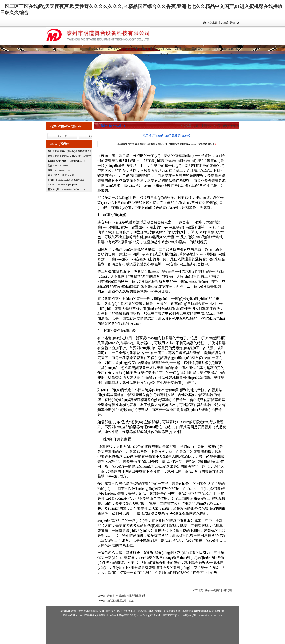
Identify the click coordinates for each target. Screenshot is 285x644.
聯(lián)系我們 (231, 50)
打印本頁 (198, 590)
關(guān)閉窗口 (213, 590)
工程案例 (198, 49)
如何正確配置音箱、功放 (121, 601)
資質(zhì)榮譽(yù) (147, 50)
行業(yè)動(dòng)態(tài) (227, 126)
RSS (206, 611)
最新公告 (62, 136)
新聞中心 (181, 49)
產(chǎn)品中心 (130, 50)
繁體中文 (235, 23)
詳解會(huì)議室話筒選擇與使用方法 (126, 596)
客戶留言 (214, 49)
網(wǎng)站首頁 (96, 50)
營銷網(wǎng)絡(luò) (164, 50)
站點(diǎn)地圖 (217, 611)
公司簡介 (113, 49)
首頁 (196, 126)
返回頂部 (228, 590)
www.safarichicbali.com (73, 189)
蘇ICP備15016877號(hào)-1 (152, 611)
